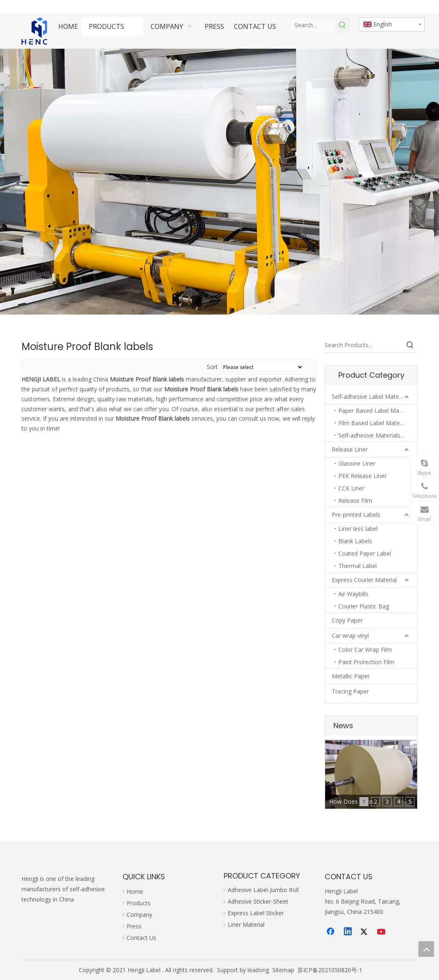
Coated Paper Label (365, 553)
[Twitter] (365, 932)
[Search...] (313, 25)
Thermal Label (358, 566)
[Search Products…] (364, 345)
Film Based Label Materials (374, 423)
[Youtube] (382, 932)
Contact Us (142, 938)
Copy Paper (347, 620)
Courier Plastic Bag (364, 606)
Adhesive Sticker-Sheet (258, 901)
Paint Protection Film (366, 662)
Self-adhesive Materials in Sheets (378, 435)
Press (134, 926)
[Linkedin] (348, 932)
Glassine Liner (357, 463)
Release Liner (350, 449)
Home (135, 891)
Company (139, 915)
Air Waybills (353, 594)
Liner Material (246, 924)
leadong (258, 970)
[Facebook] (331, 932)
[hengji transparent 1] (40, 31)
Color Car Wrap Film (365, 650)
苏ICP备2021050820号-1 (330, 970)
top (426, 949)
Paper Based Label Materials (377, 411)
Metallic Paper (351, 676)
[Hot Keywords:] (342, 25)
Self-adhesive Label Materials (371, 396)
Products (139, 903)
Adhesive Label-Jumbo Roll (263, 890)
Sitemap (283, 970)
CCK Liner (351, 488)
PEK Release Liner (362, 476)
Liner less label (358, 529)
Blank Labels (355, 541)
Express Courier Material (364, 580)
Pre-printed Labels (356, 515)
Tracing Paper (350, 691)
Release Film (355, 501)
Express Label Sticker (256, 913)
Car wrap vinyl (350, 636)
